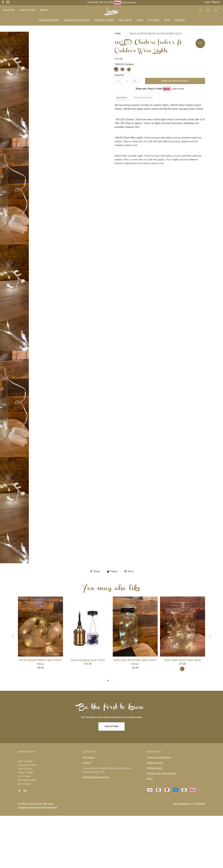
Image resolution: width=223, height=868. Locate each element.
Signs (140, 20)
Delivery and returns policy (161, 774)
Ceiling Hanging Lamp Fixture (88, 660)
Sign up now (112, 726)
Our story (9, 10)
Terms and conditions (159, 758)
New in (44, 10)
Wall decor (125, 20)
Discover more (129, 3)
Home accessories (49, 20)
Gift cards (154, 20)
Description (122, 98)
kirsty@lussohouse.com (96, 777)
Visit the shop (27, 10)
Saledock (52, 808)
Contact (87, 763)
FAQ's (150, 779)
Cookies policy (155, 763)
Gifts (167, 20)
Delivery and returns (143, 98)
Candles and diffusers (77, 20)
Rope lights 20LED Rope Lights (183, 660)
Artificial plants (104, 20)
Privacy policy (154, 768)
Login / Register (212, 2)
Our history (88, 758)
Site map (48, 804)
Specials (180, 20)
